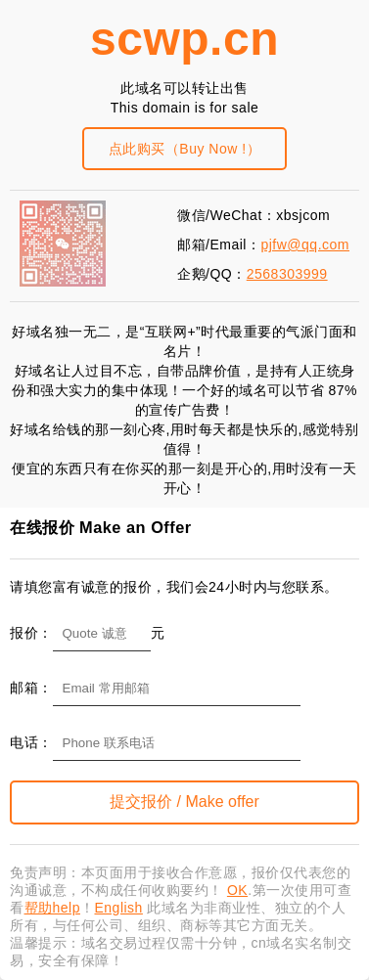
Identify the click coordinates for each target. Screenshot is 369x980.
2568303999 (287, 274)
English (118, 908)
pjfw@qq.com (305, 245)
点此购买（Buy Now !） (184, 149)
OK (237, 890)
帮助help (52, 908)
